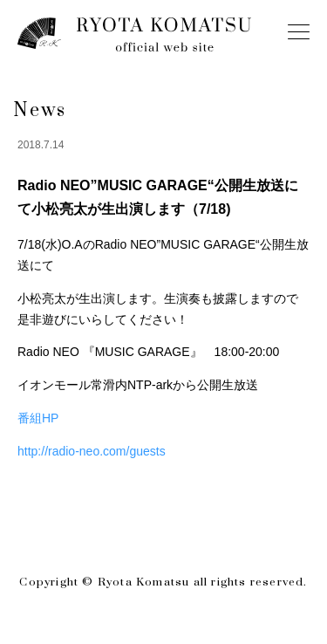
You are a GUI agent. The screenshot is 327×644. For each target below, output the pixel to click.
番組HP (38, 418)
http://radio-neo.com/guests (92, 451)
